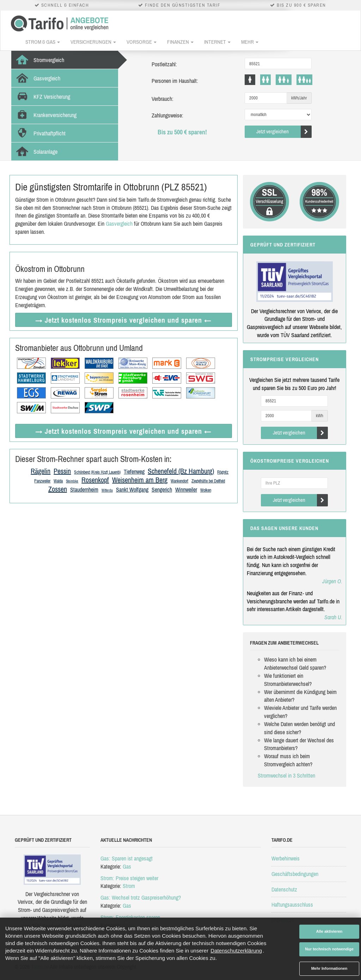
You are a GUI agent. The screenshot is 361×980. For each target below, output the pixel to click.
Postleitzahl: (164, 64)
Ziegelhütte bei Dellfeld (208, 481)
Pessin (62, 471)
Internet (217, 42)
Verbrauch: (163, 99)
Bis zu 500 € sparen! (182, 132)
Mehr (250, 42)
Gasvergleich (119, 224)
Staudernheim (84, 489)
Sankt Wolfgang (132, 489)
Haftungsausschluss (292, 905)
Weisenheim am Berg (140, 480)
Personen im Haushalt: (175, 81)
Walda (58, 481)
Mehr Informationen (329, 968)
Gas (127, 866)
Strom (129, 886)
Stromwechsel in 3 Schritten (286, 775)
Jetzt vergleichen (284, 132)
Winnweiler (186, 489)
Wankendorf (179, 481)
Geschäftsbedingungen (295, 874)
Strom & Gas (43, 42)
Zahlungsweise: (167, 115)
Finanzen (180, 42)
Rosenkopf (95, 480)
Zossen (58, 489)
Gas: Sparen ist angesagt (127, 858)
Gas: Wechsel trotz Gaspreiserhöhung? (141, 897)
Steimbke (72, 481)
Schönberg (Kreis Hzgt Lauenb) (97, 472)
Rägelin (41, 471)
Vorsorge (142, 42)
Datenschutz (284, 889)
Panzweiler (42, 481)
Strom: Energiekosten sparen (130, 917)
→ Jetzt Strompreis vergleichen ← (123, 320)
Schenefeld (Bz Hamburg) (181, 471)
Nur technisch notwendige (329, 949)
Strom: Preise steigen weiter (129, 878)
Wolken (206, 490)
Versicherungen (93, 42)
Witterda (107, 490)
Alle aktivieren (329, 931)
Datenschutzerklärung (236, 951)
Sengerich (162, 489)
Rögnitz (223, 472)
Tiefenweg (134, 471)
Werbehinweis (286, 858)
